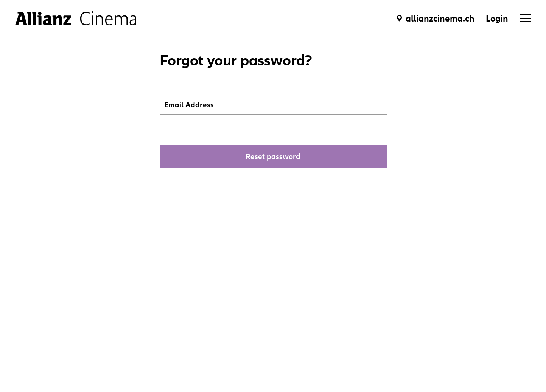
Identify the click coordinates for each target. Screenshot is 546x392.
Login (497, 18)
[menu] (525, 18)
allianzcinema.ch (440, 18)
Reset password (273, 156)
